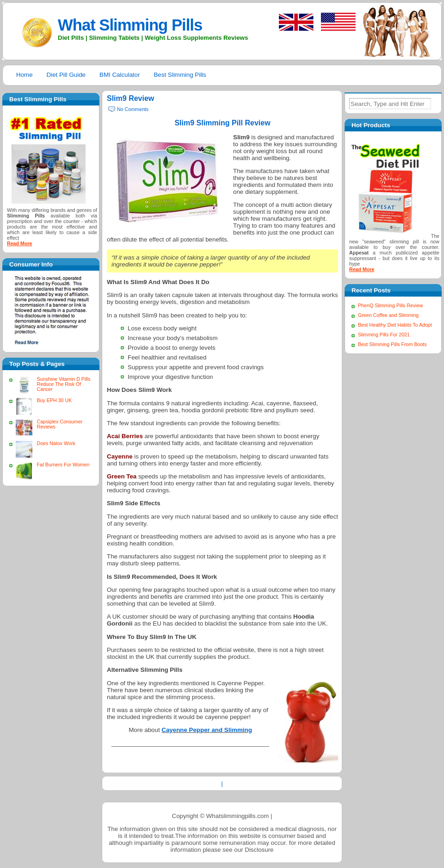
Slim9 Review (130, 98)
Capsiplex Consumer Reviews (59, 424)
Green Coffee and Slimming (388, 315)
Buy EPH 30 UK (54, 400)
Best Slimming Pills (180, 75)
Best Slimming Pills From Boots (392, 344)
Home (25, 75)
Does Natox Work (56, 443)
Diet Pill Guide (66, 75)
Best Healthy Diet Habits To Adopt (395, 325)
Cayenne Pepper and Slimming (207, 730)
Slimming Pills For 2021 (384, 335)
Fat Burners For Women (63, 465)
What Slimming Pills (130, 25)
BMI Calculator (120, 75)
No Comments (133, 109)
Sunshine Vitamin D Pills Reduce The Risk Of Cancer (63, 384)
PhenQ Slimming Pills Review (390, 305)
